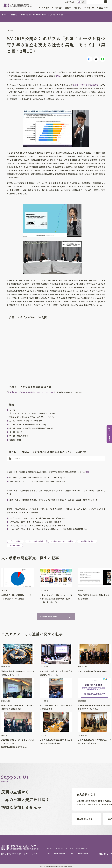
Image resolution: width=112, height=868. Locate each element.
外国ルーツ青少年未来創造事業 (86, 85)
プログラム (16, 458)
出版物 (68, 8)
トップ (4, 15)
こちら (58, 76)
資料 (87, 472)
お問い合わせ (70, 2)
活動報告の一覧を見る (49, 617)
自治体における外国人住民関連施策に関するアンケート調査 (32, 392)
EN (83, 2)
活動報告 (78, 8)
